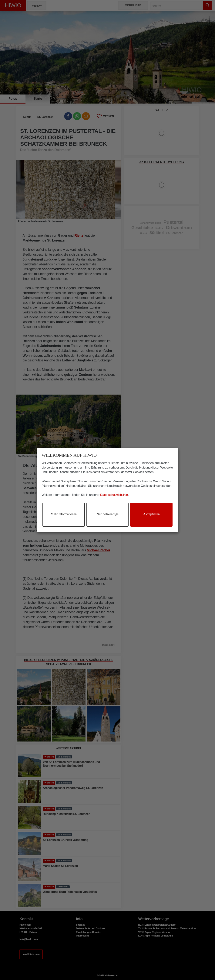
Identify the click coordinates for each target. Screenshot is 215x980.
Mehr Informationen (64, 514)
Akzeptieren (151, 514)
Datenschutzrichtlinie (114, 495)
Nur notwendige (107, 514)
